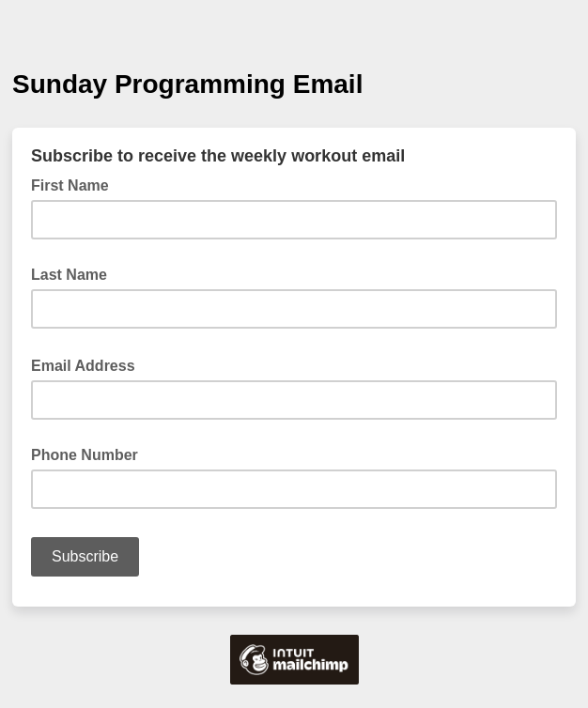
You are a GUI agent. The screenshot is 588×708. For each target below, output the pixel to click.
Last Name (69, 275)
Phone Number (85, 455)
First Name (70, 185)
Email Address (89, 364)
